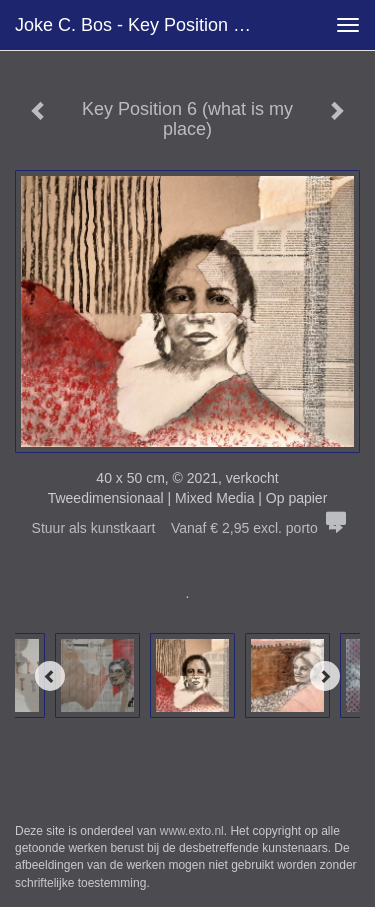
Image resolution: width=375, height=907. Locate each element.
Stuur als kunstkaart (188, 528)
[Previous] (50, 676)
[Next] (325, 676)
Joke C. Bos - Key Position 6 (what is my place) (143, 25)
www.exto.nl (192, 831)
